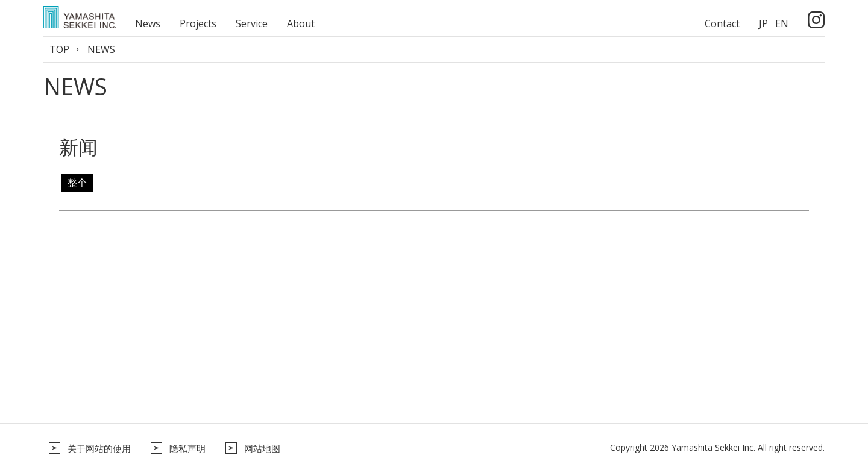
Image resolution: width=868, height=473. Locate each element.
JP (763, 23)
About (301, 23)
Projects (198, 23)
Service (252, 23)
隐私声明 (187, 448)
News (148, 23)
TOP (59, 49)
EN (782, 23)
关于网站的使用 (99, 448)
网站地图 (262, 448)
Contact (722, 23)
